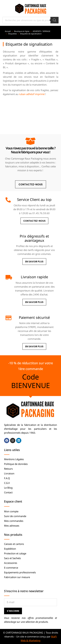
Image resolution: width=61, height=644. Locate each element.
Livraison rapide (34, 277)
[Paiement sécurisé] (8, 318)
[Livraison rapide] (8, 277)
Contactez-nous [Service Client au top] (34, 221)
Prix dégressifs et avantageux (34, 238)
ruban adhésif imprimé (32, 94)
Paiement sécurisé (34, 317)
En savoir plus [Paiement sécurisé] (34, 346)
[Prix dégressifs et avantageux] (8, 237)
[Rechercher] (54, 20)
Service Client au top (34, 199)
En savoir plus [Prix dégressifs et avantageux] (34, 262)
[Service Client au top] (8, 200)
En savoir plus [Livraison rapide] (34, 302)
